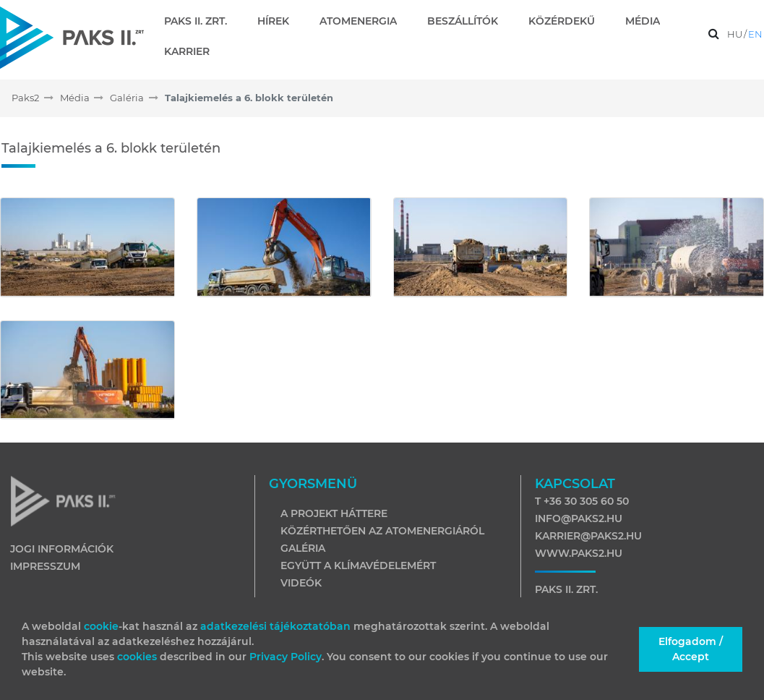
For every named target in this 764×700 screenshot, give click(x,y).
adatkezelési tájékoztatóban (275, 626)
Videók (301, 583)
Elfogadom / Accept (691, 649)
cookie (101, 626)
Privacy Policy (286, 657)
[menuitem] (201, 21)
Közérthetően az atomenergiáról (382, 531)
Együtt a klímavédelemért (358, 565)
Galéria (303, 548)
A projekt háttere (334, 513)
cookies (138, 657)
